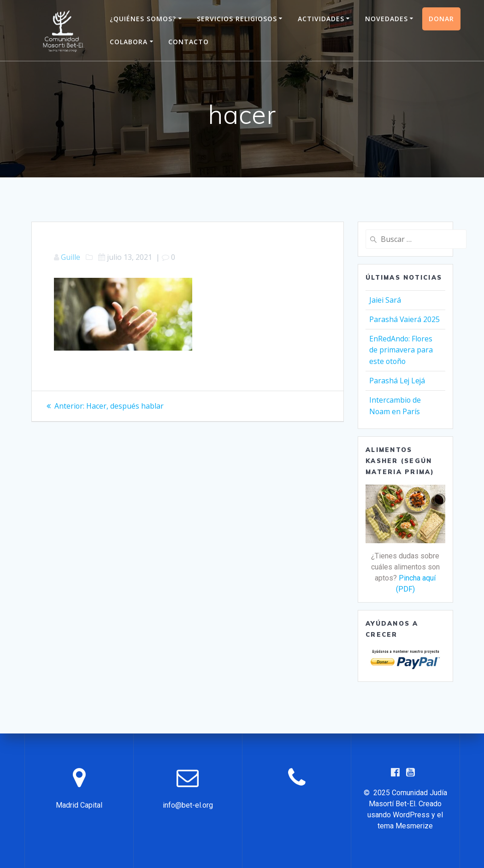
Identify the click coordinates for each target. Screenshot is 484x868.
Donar (441, 19)
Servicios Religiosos (237, 19)
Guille (71, 257)
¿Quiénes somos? (143, 19)
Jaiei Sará (385, 300)
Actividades (321, 19)
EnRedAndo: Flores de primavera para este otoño (401, 349)
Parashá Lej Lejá (398, 379)
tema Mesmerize (405, 826)
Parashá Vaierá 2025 (405, 319)
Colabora (129, 42)
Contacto (189, 42)
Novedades (387, 19)
